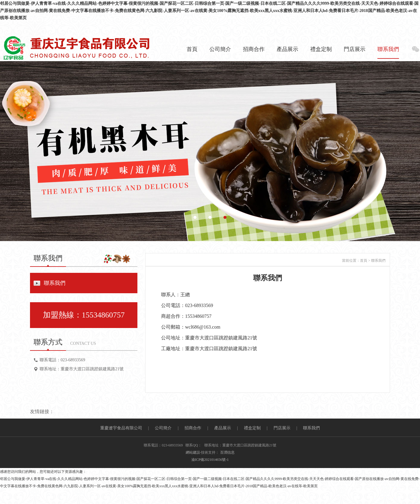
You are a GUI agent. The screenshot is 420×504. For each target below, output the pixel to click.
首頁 (192, 49)
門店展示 (355, 49)
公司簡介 (220, 49)
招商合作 (254, 49)
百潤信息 (227, 452)
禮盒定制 (321, 49)
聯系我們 (388, 49)
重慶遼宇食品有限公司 (121, 428)
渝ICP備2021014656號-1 (210, 460)
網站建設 (193, 452)
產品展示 (287, 49)
